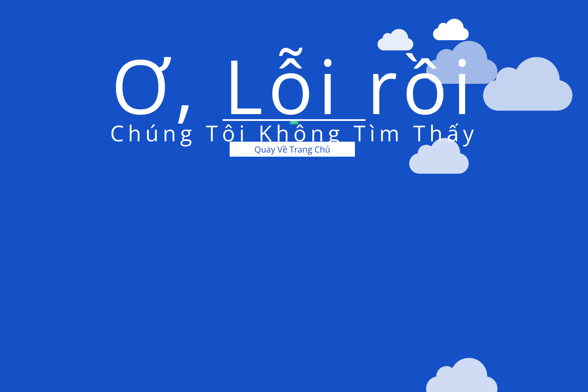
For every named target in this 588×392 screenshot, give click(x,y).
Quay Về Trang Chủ (292, 149)
